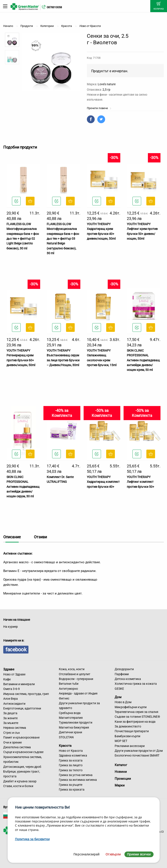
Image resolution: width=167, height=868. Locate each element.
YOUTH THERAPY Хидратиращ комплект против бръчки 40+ (103, 482)
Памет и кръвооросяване (21, 737)
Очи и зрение (12, 742)
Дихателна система (17, 747)
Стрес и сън (12, 733)
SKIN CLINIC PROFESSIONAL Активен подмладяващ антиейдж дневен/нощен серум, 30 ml (23, 487)
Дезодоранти (124, 669)
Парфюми (122, 674)
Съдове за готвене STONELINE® (137, 717)
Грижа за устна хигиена (76, 775)
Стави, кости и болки (18, 786)
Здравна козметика (73, 755)
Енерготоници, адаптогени (22, 708)
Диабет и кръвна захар (20, 781)
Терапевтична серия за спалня (136, 712)
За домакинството (128, 726)
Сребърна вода (70, 713)
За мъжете (11, 723)
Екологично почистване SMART (137, 755)
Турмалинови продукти (76, 722)
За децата (10, 713)
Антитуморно (68, 689)
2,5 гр (106, 90)
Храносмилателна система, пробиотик (23, 759)
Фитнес (64, 698)
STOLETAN (66, 737)
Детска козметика (128, 679)
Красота (65, 746)
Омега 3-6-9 (12, 689)
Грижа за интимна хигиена (78, 780)
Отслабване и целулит (75, 674)
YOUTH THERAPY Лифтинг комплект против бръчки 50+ (141, 482)
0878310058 (54, 7)
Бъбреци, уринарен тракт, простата (22, 774)
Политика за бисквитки (32, 839)
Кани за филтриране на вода (135, 722)
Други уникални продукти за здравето (79, 706)
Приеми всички (139, 854)
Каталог (121, 765)
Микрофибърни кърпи (131, 707)
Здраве (9, 669)
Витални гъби (69, 684)
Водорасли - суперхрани (76, 679)
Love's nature (107, 84)
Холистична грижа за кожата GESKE (136, 686)
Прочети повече (99, 108)
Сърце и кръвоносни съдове (23, 752)
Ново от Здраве (14, 674)
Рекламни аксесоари (130, 746)
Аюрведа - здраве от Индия (78, 693)
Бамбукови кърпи (127, 736)
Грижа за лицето (71, 765)
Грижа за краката (72, 789)
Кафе (7, 679)
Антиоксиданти (14, 704)
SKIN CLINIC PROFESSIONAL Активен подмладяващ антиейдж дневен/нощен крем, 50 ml (143, 360)
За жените (10, 718)
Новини (121, 772)
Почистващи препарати (132, 731)
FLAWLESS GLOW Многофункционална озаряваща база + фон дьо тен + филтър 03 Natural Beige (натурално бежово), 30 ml (63, 239)
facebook (16, 650)
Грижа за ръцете (71, 785)
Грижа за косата (71, 760)
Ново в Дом (123, 702)
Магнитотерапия (71, 718)
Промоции (123, 779)
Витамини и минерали (19, 684)
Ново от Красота (71, 751)
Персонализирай (86, 854)
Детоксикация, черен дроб (22, 767)
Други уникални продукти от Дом (139, 751)
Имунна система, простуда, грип (26, 694)
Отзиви (40, 537)
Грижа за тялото (71, 770)
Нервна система (15, 728)
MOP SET (121, 741)
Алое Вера (11, 699)
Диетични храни (70, 732)
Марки (120, 785)
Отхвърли (113, 854)
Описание (12, 537)
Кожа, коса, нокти (72, 669)
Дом (118, 697)
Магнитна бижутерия (74, 727)
